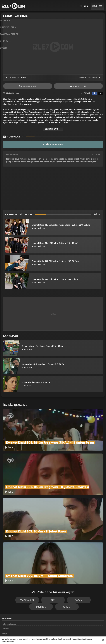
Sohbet (54, 577)
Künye (5, 607)
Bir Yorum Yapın (53, 145)
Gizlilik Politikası (9, 613)
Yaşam (65, 569)
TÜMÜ (96, 215)
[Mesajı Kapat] (103, 640)
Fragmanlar (28, 87)
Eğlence (88, 569)
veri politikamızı (86, 639)
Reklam (5, 600)
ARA (84, 7)
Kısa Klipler (78, 87)
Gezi (42, 569)
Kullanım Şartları (9, 594)
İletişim (5, 619)
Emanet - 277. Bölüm (14, 79)
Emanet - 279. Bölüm (92, 79)
